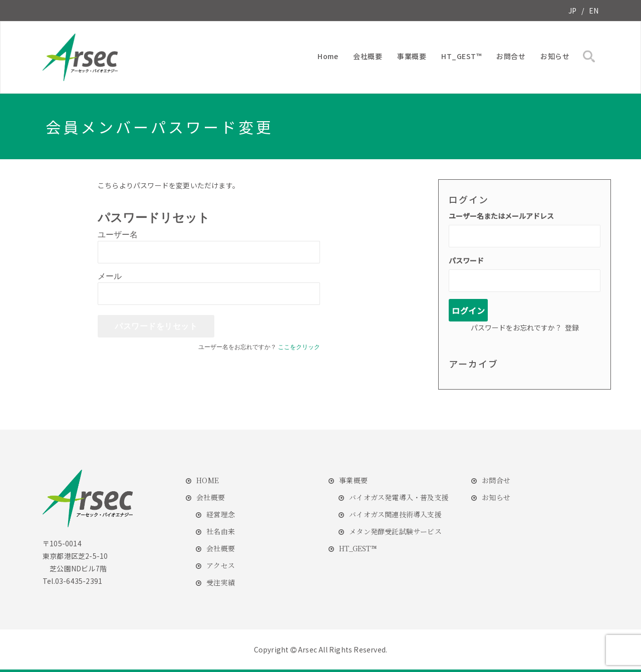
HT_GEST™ (461, 56)
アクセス (221, 565)
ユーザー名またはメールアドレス (501, 216)
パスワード (466, 260)
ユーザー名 (118, 235)
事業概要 (412, 56)
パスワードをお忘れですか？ (516, 327)
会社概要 (368, 56)
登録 (572, 327)
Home (328, 56)
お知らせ (555, 56)
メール (110, 276)
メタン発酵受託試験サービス (395, 531)
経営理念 (221, 514)
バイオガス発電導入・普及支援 (399, 497)
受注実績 (221, 582)
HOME (208, 480)
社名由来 (221, 531)
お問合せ (511, 56)
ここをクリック (299, 347)
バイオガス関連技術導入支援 (395, 514)
